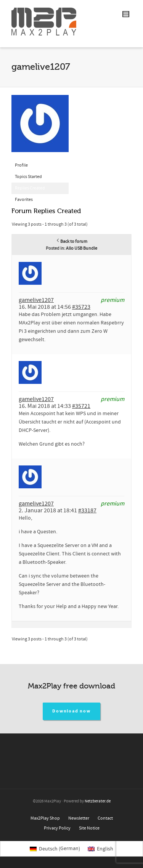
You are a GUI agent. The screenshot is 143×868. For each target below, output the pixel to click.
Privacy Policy (57, 828)
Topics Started (28, 177)
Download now (71, 711)
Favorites (24, 200)
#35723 (81, 307)
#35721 (81, 406)
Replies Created (30, 188)
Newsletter (79, 818)
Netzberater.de (98, 801)
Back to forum (71, 241)
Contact (105, 818)
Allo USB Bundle (82, 248)
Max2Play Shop (45, 818)
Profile (21, 165)
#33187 (87, 510)
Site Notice (89, 828)
